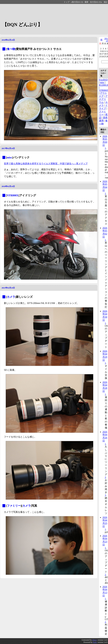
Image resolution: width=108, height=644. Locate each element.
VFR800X (13, 195)
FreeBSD (103, 80)
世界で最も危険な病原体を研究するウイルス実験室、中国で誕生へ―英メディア (46, 164)
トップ (67, 2)
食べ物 (11, 49)
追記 (106, 2)
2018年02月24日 (8, 186)
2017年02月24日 (8, 148)
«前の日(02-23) (77, 2)
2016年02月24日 (8, 40)
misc (9, 157)
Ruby (95, 642)
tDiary (95, 640)
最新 (86, 2)
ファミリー (14, 506)
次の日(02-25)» (96, 2)
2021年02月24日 (8, 288)
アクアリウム (103, 99)
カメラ (11, 297)
